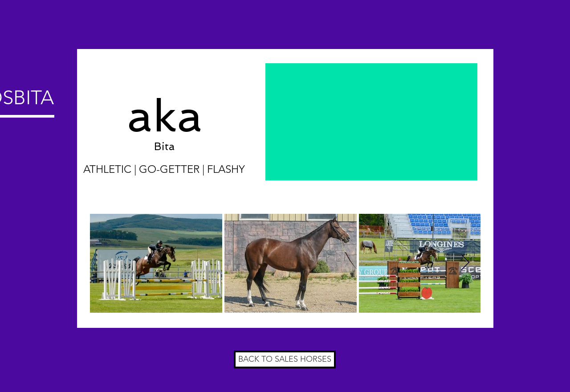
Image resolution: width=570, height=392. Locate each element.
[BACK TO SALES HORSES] (285, 359)
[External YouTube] (371, 122)
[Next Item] (465, 263)
